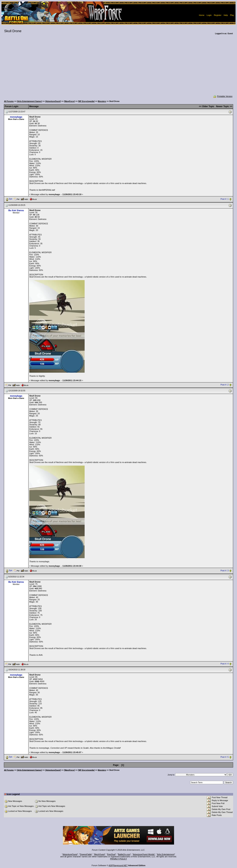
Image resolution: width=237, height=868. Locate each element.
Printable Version (223, 96)
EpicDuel (111, 854)
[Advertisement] (118, 67)
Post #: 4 (225, 664)
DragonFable (86, 854)
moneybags (16, 117)
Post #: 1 (225, 199)
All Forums (9, 101)
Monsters (102, 101)
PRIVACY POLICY (119, 859)
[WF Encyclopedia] (86, 101)
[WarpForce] (70, 101)
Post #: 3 (225, 571)
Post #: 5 (225, 757)
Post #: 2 (225, 385)
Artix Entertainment (166, 854)
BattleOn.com (124, 854)
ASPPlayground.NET (118, 865)
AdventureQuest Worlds (144, 854)
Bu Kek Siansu (16, 210)
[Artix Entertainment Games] (29, 101)
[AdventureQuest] (53, 101)
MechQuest (99, 854)
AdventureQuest (70, 854)
